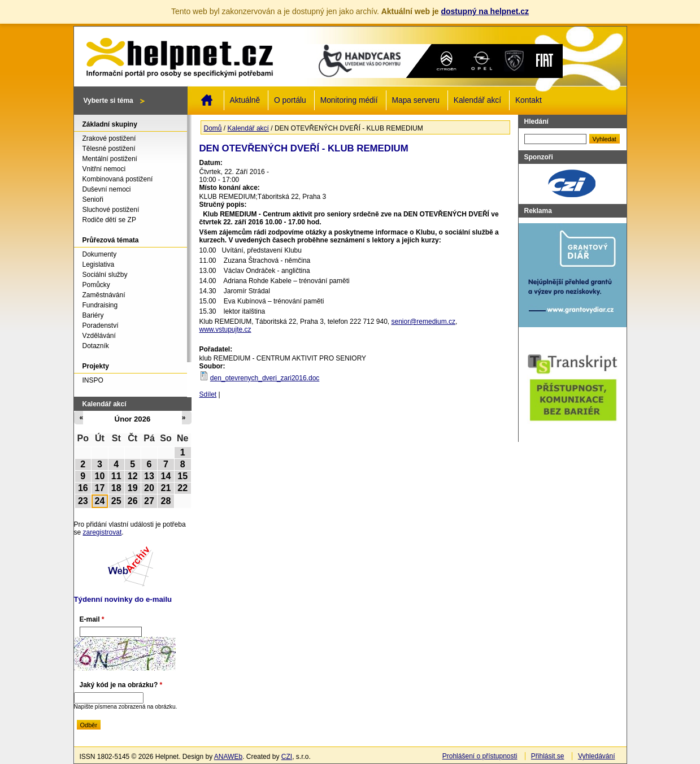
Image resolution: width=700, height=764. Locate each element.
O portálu (290, 100)
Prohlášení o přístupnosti (480, 756)
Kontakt (529, 100)
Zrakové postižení (109, 138)
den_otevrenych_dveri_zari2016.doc (265, 378)
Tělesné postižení (109, 149)
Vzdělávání (99, 336)
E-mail (92, 619)
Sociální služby (105, 275)
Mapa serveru (416, 100)
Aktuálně (245, 100)
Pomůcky (96, 285)
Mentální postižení (110, 159)
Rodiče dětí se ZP (109, 220)
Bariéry (93, 315)
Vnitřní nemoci (104, 169)
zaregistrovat (103, 532)
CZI (287, 757)
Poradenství (101, 325)
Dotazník (96, 346)
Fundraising (100, 305)
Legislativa (99, 264)
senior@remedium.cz (423, 322)
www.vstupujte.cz (225, 329)
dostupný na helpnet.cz (485, 11)
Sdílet (208, 394)
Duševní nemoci (107, 189)
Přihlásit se (548, 756)
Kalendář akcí (477, 100)
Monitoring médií (349, 100)
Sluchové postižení (111, 210)
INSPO (93, 380)
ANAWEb (228, 757)
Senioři (93, 199)
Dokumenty (100, 254)
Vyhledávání (597, 756)
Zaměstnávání (104, 295)
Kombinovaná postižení (118, 179)
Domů (207, 100)
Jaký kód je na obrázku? (121, 685)
